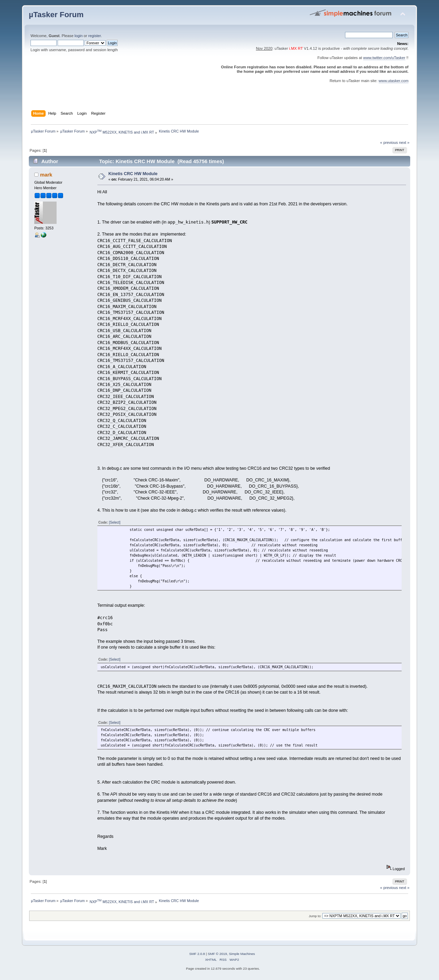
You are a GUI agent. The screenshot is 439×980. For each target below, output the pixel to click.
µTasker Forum (56, 15)
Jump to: (315, 916)
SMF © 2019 (217, 954)
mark (46, 175)
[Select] (115, 522)
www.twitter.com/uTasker (384, 58)
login (79, 36)
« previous (389, 143)
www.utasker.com (394, 81)
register (94, 36)
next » (404, 143)
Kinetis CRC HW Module (133, 174)
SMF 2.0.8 (197, 954)
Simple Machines (242, 954)
